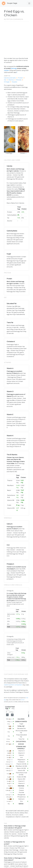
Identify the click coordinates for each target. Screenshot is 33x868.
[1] (17, 72)
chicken (6, 70)
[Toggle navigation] (29, 3)
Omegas (7, 82)
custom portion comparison (13, 685)
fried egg (14, 68)
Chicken (23, 153)
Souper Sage (9, 3)
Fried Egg (9, 153)
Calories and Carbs (10, 78)
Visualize (14, 82)
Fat (5, 80)
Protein (20, 78)
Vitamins (11, 80)
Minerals (19, 80)
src (13, 153)
